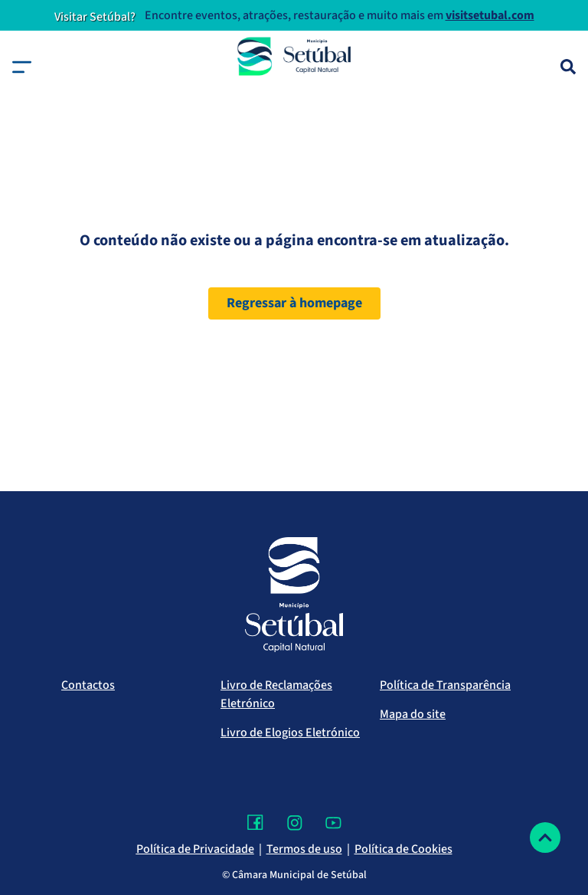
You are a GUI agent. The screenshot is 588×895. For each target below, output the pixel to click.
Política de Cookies (403, 849)
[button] (22, 67)
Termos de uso (304, 849)
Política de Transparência (445, 685)
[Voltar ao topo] (545, 838)
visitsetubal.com (490, 15)
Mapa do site (413, 714)
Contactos (88, 685)
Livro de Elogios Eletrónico (290, 733)
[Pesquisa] (568, 67)
